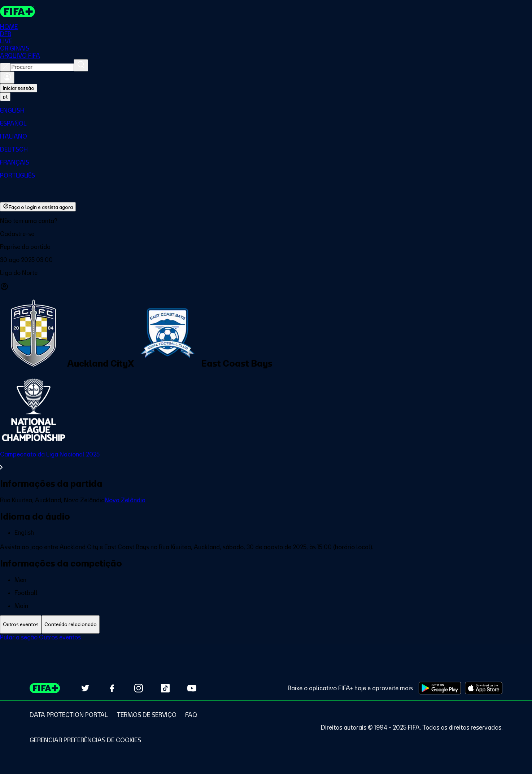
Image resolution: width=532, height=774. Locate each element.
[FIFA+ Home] (18, 12)
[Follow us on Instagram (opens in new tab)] (139, 688)
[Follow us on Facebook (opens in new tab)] (112, 688)
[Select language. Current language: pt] (5, 97)
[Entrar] (7, 78)
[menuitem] (266, 110)
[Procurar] (81, 65)
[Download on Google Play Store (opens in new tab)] (440, 688)
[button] (266, 234)
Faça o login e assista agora (38, 207)
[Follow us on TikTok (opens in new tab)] (165, 688)
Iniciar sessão (19, 88)
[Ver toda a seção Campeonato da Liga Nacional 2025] (266, 461)
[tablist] (266, 624)
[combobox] (42, 67)
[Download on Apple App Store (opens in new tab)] (484, 688)
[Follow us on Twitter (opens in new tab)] (85, 688)
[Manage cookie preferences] (85, 740)
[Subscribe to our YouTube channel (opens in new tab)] (192, 688)
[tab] (21, 624)
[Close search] (5, 67)
